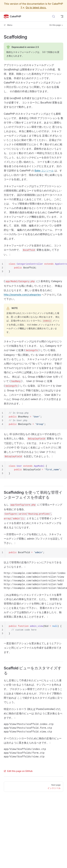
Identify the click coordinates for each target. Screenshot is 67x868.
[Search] (54, 16)
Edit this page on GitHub (18, 771)
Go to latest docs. (36, 7)
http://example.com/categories (22, 295)
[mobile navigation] (62, 16)
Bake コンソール (44, 171)
